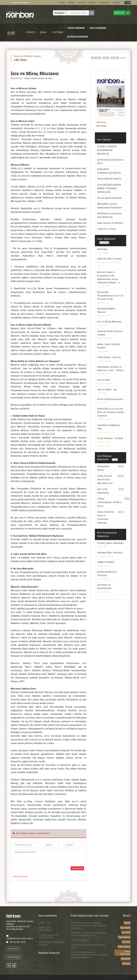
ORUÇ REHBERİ (98, 28)
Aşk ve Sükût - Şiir (107, 389)
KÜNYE (31, 32)
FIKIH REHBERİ (76, 28)
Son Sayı (81, 2)
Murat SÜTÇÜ (16, 78)
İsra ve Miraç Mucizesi (109, 321)
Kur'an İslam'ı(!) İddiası (109, 198)
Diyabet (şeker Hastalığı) (110, 543)
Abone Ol (122, 13)
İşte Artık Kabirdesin (103, 491)
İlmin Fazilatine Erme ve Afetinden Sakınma (106, 517)
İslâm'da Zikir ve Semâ (109, 259)
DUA (49, 923)
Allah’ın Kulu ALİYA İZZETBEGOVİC (49, 936)
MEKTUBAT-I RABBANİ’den (46, 929)
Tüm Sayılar (104, 2)
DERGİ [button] (43, 32)
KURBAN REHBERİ (78, 37)
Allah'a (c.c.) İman (107, 229)
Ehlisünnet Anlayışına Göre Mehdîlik (109, 215)
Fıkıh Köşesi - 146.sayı (109, 357)
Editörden (102, 249)
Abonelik (126, 959)
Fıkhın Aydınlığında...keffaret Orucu (110, 502)
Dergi (106, 58)
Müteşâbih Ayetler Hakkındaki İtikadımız (110, 206)
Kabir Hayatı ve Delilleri (110, 223)
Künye (62, 2)
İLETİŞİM (58, 32)
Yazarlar (116, 2)
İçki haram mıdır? (80, 940)
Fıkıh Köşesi (124, 947)
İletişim (71, 2)
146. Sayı (48, 78)
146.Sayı (115, 58)
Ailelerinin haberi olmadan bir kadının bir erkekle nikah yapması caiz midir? (89, 925)
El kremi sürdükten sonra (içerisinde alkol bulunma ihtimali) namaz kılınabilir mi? (89, 955)
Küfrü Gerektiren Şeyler (110, 399)
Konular (92, 2)
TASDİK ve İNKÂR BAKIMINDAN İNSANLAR (107, 150)
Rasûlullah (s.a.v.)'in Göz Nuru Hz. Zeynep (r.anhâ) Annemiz (110, 412)
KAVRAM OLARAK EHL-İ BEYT (111, 162)
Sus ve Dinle (104, 380)
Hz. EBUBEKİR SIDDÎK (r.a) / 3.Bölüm (52, 943)
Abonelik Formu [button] (14, 957)
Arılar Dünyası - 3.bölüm (110, 438)
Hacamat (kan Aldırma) (110, 552)
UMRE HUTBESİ (106, 562)
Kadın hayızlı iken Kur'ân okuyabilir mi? (105, 479)
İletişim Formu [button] (13, 948)
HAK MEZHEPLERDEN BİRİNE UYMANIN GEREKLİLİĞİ (109, 188)
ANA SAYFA (15, 32)
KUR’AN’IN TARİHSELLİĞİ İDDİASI (109, 171)
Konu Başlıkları (125, 953)
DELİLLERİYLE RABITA (109, 179)
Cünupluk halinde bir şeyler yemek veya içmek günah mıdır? (89, 934)
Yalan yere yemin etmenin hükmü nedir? (88, 946)
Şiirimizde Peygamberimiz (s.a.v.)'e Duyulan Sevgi (110, 295)
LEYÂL (42, 923)
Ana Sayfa (96, 58)
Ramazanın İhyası (103, 468)
